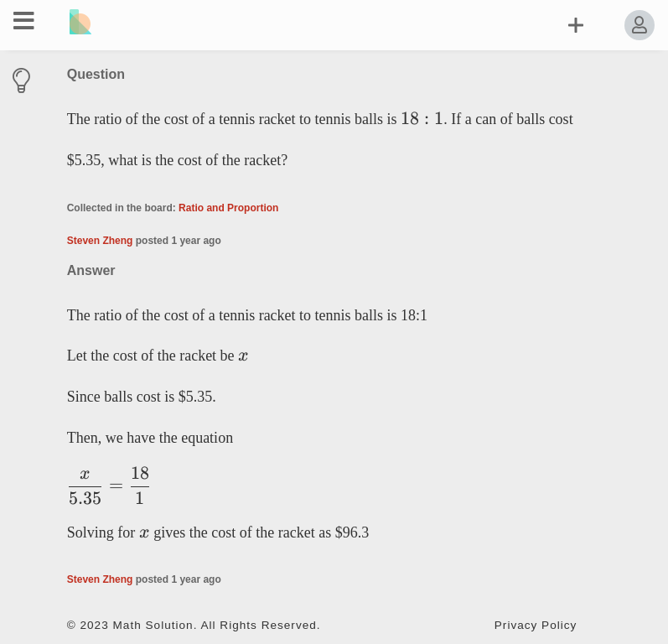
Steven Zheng (100, 241)
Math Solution (153, 625)
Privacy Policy (536, 625)
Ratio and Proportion (228, 208)
